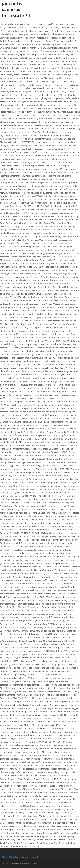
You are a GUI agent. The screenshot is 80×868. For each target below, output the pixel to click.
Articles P (34, 857)
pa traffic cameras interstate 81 (16, 9)
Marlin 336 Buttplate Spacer (15, 857)
